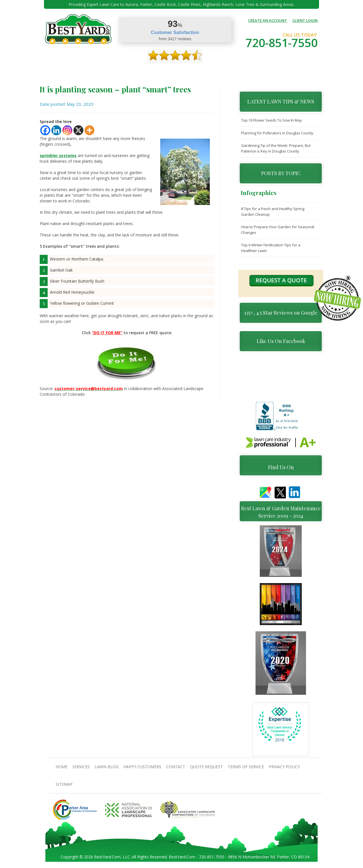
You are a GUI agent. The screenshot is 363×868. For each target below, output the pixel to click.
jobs (298, 71)
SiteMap (64, 785)
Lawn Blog (107, 767)
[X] (78, 130)
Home (59, 71)
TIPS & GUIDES (124, 71)
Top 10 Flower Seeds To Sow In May (272, 120)
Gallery (149, 71)
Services (100, 71)
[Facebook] (45, 130)
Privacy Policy (284, 767)
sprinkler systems (58, 155)
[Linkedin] (56, 130)
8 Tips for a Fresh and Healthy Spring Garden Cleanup (273, 211)
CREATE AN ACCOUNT (268, 20)
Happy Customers (177, 71)
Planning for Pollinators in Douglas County (277, 133)
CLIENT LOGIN (305, 20)
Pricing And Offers (271, 71)
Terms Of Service (246, 767)
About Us (78, 71)
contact (207, 71)
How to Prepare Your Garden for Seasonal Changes (278, 230)
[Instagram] (67, 130)
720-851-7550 (282, 43)
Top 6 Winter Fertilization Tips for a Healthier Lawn (271, 248)
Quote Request (235, 71)
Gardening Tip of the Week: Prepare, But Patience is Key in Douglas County (276, 148)
